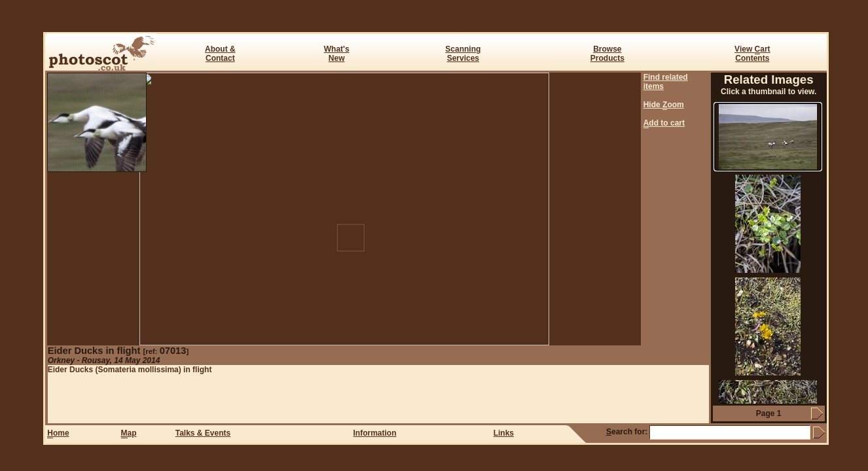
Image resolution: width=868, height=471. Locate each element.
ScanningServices (463, 54)
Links (504, 433)
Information (375, 433)
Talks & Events (203, 433)
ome (58, 433)
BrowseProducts (607, 54)
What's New (337, 54)
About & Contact (220, 54)
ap (129, 433)
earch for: (627, 432)
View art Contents (752, 54)
